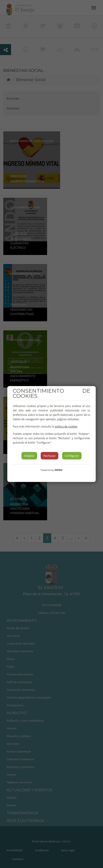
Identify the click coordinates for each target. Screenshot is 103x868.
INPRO (59, 470)
